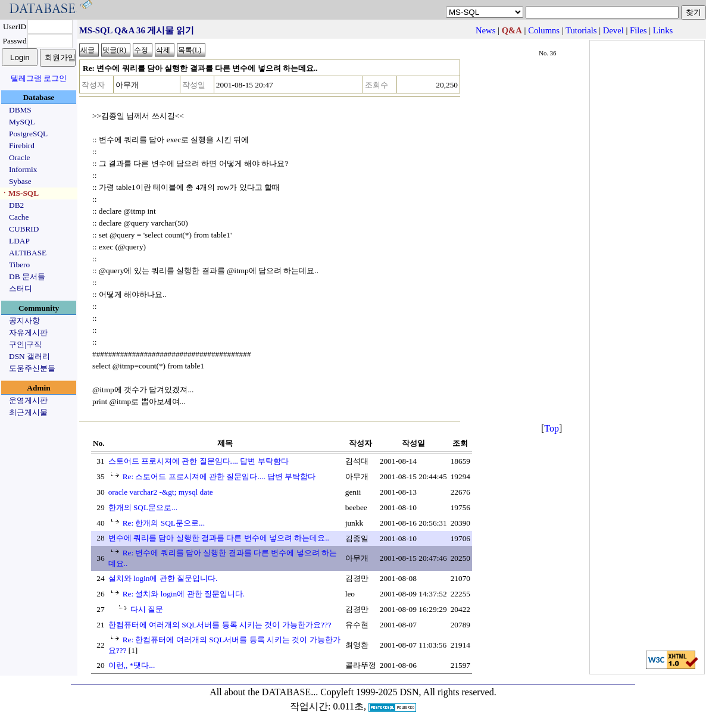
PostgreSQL (28, 134)
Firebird (22, 146)
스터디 (21, 288)
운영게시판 (28, 400)
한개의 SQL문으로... (143, 507)
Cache (19, 217)
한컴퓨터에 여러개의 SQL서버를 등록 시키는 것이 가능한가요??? (220, 625)
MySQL (22, 122)
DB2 (16, 205)
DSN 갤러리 (29, 356)
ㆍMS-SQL (20, 193)
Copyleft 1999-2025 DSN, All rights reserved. (408, 692)
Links (663, 30)
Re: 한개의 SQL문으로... (164, 523)
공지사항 (24, 321)
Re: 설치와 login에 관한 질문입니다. (184, 594)
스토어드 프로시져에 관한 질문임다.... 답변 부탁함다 (199, 461)
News (485, 30)
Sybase (20, 181)
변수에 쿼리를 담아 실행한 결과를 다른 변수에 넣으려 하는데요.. (219, 538)
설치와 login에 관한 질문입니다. (163, 578)
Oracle (20, 157)
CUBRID (24, 229)
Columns (544, 30)
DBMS (20, 110)
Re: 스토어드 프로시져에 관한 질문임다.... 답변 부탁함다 (219, 477)
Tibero (19, 265)
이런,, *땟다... (132, 665)
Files (638, 30)
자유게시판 (28, 332)
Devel (613, 30)
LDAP (19, 241)
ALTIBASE (28, 253)
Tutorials (581, 30)
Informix (23, 169)
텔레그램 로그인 (39, 78)
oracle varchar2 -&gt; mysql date (161, 492)
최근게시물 (28, 412)
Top (552, 428)
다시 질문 (147, 609)
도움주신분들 (32, 368)
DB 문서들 (27, 276)
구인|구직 (25, 344)
